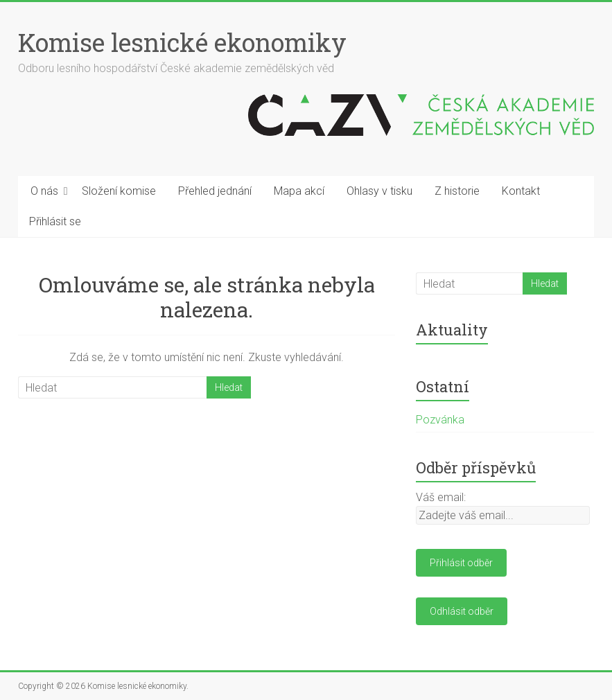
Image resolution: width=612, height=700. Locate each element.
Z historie (457, 191)
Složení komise (119, 191)
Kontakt (521, 191)
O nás (44, 191)
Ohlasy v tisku (379, 191)
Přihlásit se (55, 221)
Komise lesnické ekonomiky (182, 42)
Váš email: (441, 497)
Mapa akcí (299, 191)
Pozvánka (440, 420)
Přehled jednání (215, 191)
